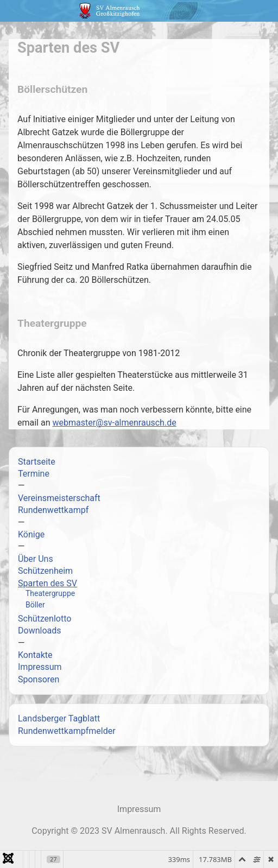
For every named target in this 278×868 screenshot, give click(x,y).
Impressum (40, 667)
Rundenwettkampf (53, 510)
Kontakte (35, 655)
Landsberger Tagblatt (59, 718)
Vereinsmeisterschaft (59, 498)
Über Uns (36, 559)
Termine (34, 474)
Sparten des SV (48, 583)
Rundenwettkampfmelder (67, 731)
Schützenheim (45, 571)
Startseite (37, 462)
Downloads (39, 631)
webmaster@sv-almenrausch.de (114, 423)
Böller (35, 605)
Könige (31, 534)
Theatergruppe (50, 593)
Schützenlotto (45, 619)
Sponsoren (39, 679)
